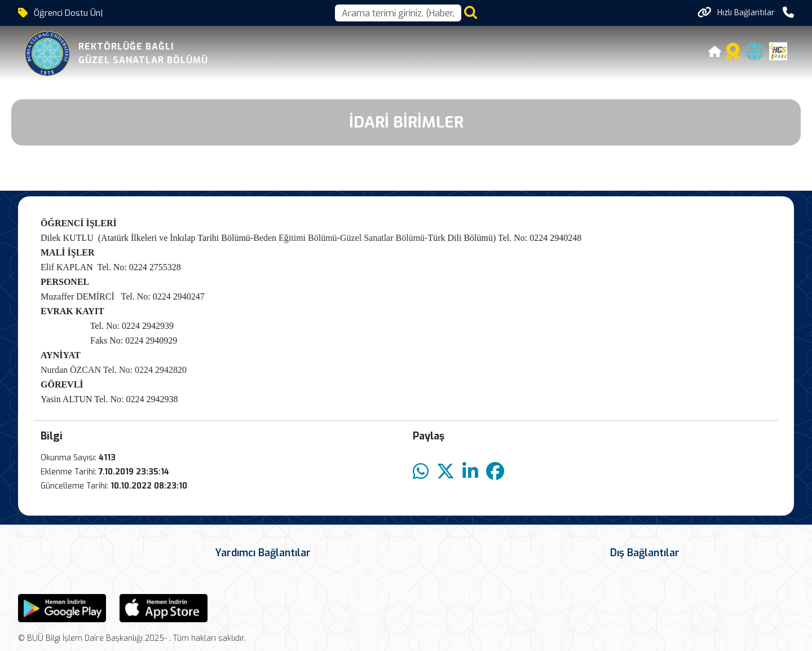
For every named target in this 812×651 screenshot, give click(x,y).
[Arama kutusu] (398, 13)
